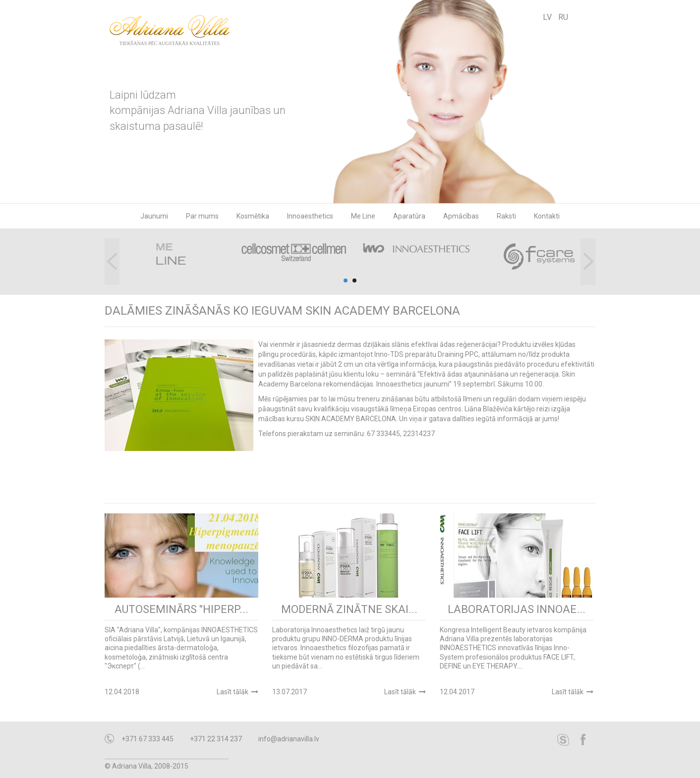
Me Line (363, 216)
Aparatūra (409, 216)
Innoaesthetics (310, 216)
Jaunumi (154, 216)
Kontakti (547, 216)
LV (547, 17)
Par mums (202, 216)
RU (563, 17)
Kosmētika (253, 216)
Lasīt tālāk (233, 692)
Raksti (506, 216)
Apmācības (461, 216)
